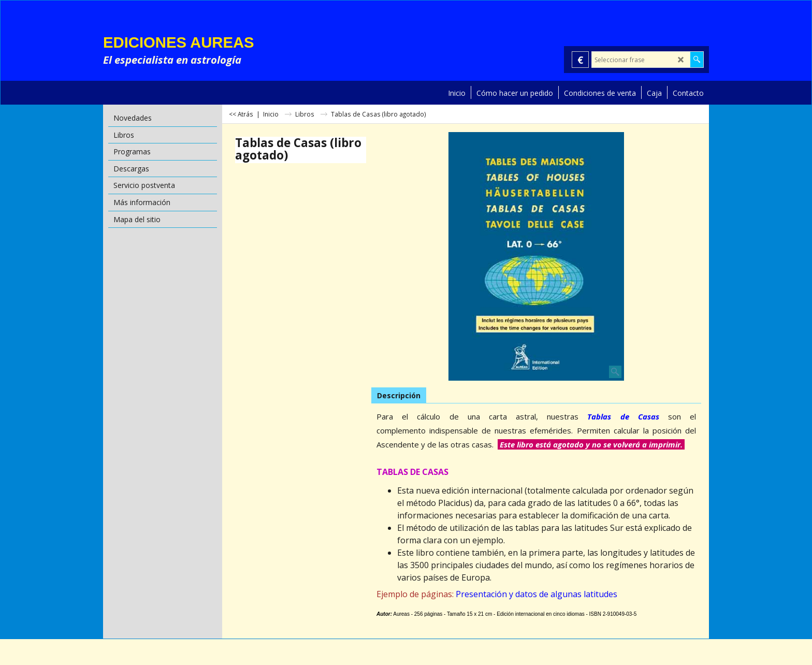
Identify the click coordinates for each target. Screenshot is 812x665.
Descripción (399, 395)
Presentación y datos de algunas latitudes (536, 594)
